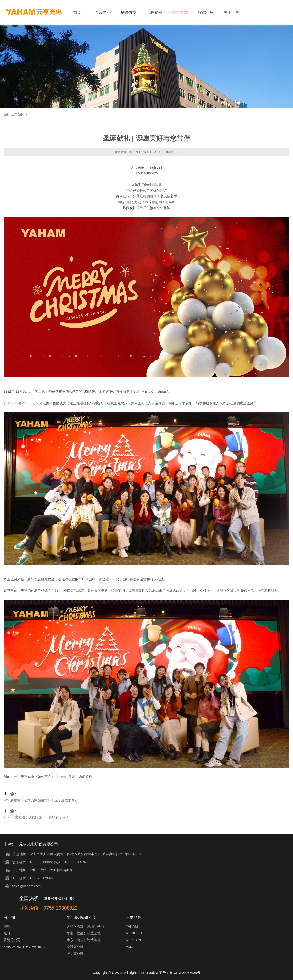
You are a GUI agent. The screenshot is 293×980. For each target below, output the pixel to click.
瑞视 (7, 926)
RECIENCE (135, 933)
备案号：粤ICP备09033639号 (178, 973)
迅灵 (7, 933)
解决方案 (129, 13)
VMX (129, 947)
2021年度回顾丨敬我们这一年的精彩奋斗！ (36, 817)
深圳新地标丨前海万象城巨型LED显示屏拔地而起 (41, 800)
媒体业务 (206, 13)
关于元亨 (232, 13)
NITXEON (133, 940)
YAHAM (132, 926)
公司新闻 (180, 13)
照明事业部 (75, 954)
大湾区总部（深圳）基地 (85, 926)
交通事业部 (75, 947)
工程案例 (154, 13)
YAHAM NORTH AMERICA (24, 947)
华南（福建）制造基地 (84, 933)
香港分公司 (12, 940)
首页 (77, 13)
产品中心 (103, 13)
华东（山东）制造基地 (84, 940)
